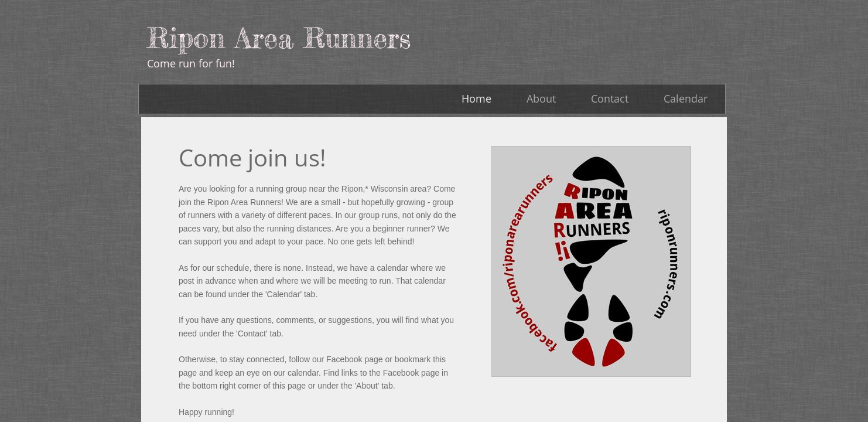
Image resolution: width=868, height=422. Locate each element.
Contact (610, 98)
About (541, 98)
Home (476, 98)
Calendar (686, 98)
